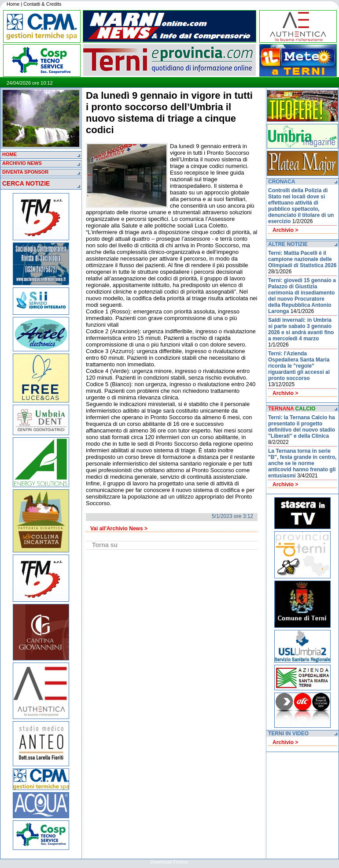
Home (13, 4)
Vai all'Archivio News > (119, 529)
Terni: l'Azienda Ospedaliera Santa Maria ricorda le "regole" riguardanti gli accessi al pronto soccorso (299, 366)
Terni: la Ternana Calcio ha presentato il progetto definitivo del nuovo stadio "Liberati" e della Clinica (302, 427)
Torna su (105, 545)
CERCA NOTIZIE (26, 183)
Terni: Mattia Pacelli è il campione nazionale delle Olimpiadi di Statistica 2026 (302, 259)
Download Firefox (169, 862)
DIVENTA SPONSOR (25, 172)
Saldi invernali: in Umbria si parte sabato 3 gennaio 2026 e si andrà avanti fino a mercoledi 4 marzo (301, 329)
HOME (9, 154)
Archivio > (285, 230)
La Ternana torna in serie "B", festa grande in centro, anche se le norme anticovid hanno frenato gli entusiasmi (302, 463)
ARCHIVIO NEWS (22, 163)
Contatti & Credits (42, 4)
